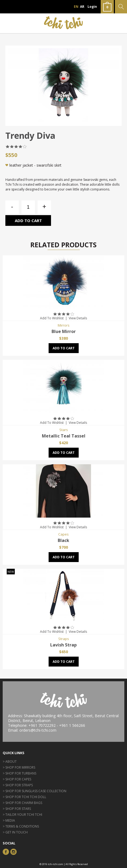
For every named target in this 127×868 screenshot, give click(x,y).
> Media (9, 820)
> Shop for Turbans (19, 773)
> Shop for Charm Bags (22, 803)
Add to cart (28, 220)
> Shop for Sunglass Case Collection (35, 791)
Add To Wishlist (52, 318)
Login (92, 7)
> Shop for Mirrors (19, 767)
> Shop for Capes (17, 779)
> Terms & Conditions (21, 826)
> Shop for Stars (17, 809)
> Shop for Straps (18, 785)
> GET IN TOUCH (15, 832)
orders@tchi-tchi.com (38, 730)
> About (10, 762)
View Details (78, 318)
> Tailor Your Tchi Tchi (22, 815)
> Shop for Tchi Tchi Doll (24, 797)
